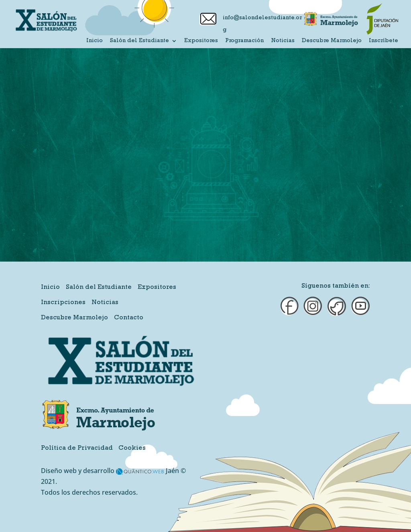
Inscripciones (63, 303)
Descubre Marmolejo (332, 41)
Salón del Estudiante (139, 41)
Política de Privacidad (77, 449)
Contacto (129, 318)
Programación (244, 41)
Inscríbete (384, 41)
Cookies (132, 449)
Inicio (95, 41)
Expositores (201, 41)
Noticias (283, 41)
